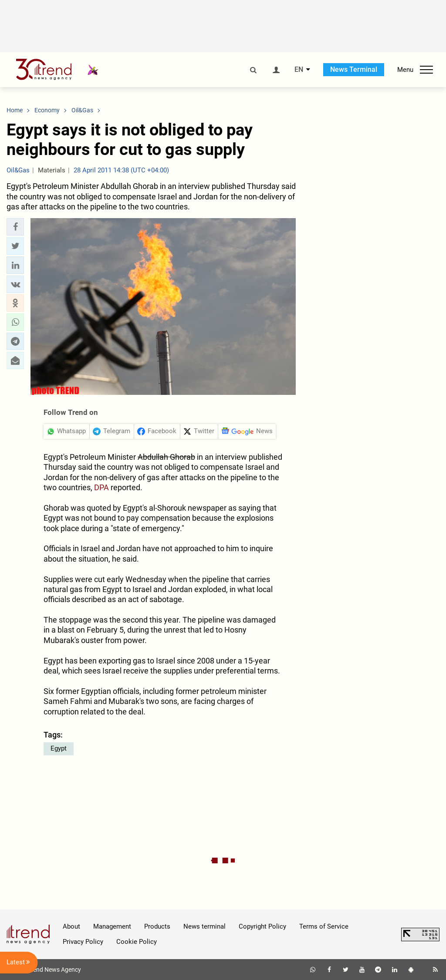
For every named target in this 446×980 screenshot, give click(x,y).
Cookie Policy (137, 942)
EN (299, 70)
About (71, 926)
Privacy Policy (83, 942)
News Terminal (354, 69)
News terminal (204, 926)
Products (157, 926)
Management (112, 926)
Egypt (59, 748)
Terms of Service (324, 926)
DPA (101, 487)
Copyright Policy (262, 926)
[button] (15, 227)
